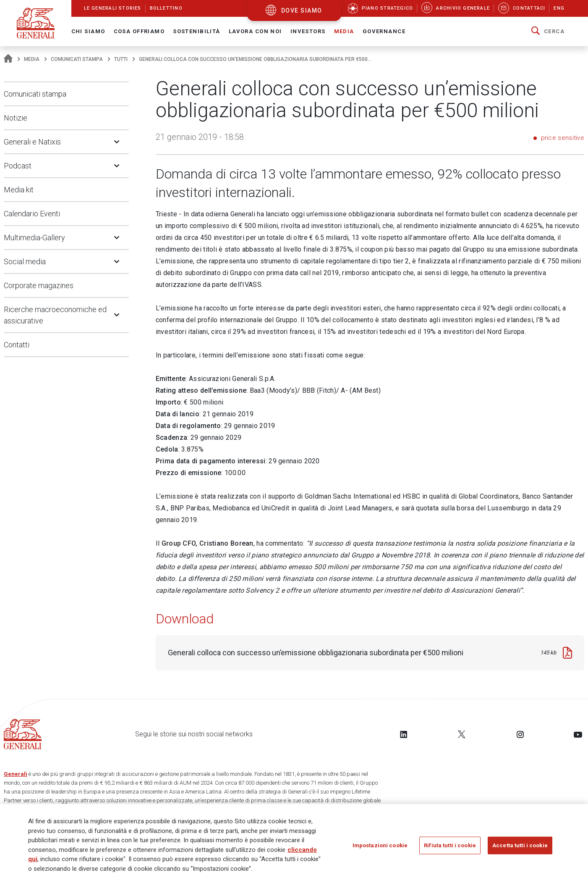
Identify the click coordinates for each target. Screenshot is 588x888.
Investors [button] (308, 31)
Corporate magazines (39, 285)
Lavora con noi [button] (255, 31)
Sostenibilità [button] (197, 31)
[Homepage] (8, 59)
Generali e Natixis (32, 142)
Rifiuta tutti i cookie (450, 846)
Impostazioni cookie (380, 846)
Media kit (19, 190)
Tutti (121, 59)
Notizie (16, 118)
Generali (16, 774)
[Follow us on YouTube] (578, 734)
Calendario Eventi (32, 214)
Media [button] (344, 31)
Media (32, 59)
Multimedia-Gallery (34, 238)
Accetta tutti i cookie (520, 846)
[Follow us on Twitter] (462, 734)
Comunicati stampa (77, 59)
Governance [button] (384, 31)
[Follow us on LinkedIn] (404, 734)
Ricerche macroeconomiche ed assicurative (55, 315)
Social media (25, 261)
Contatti (17, 345)
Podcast (18, 166)
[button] (548, 32)
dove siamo (302, 11)
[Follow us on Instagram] (520, 734)
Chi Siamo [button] (88, 31)
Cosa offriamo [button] (139, 31)
